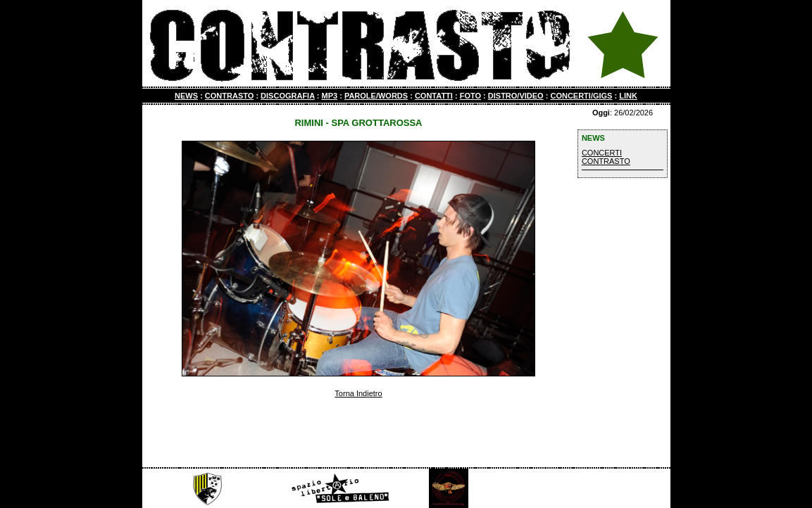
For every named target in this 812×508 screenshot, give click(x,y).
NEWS (186, 96)
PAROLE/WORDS (376, 96)
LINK (628, 96)
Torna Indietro (358, 393)
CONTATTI (434, 96)
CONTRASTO (229, 96)
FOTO (470, 96)
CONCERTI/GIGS (581, 96)
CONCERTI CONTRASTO (606, 157)
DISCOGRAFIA (288, 96)
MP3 (329, 96)
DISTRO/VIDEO (516, 96)
